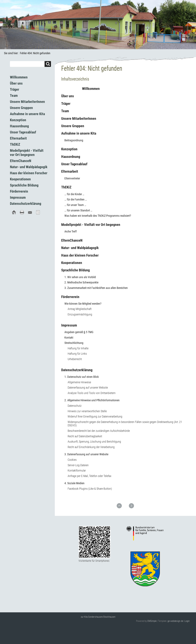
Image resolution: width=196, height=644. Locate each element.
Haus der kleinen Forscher (80, 255)
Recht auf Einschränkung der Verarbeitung (91, 447)
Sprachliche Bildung (75, 270)
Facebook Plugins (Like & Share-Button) (90, 489)
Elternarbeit (70, 171)
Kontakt (69, 338)
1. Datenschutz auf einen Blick (82, 377)
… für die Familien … (76, 199)
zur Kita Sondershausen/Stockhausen (98, 617)
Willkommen (80, 89)
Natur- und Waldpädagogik (80, 248)
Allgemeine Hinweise (79, 382)
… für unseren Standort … (78, 210)
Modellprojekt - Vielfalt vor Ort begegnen (91, 225)
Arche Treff (71, 231)
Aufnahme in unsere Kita (79, 133)
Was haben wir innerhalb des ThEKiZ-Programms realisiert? (98, 216)
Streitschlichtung (74, 343)
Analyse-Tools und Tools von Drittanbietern (92, 393)
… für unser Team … (75, 205)
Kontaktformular (77, 470)
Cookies (72, 460)
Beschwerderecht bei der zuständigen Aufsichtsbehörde (99, 431)
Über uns (68, 96)
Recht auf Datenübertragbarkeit (85, 436)
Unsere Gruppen (73, 126)
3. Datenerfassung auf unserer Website (86, 454)
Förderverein (70, 297)
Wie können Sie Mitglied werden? (83, 304)
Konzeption (69, 149)
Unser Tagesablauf (74, 164)
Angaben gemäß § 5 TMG (79, 332)
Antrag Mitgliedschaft (80, 309)
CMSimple (152, 621)
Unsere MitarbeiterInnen (79, 119)
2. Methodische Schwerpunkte (81, 282)
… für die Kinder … (74, 194)
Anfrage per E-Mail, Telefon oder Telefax (90, 476)
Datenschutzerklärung (77, 370)
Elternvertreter (72, 178)
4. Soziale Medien (74, 483)
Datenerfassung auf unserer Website (88, 388)
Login (187, 621)
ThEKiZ (66, 187)
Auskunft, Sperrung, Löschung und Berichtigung (94, 442)
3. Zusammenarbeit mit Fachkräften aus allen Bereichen (96, 288)
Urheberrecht (75, 359)
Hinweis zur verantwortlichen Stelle (87, 411)
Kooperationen (72, 263)
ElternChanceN (72, 240)
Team (65, 111)
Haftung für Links (77, 354)
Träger (66, 104)
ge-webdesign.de (175, 621)
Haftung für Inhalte (78, 348)
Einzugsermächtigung (80, 314)
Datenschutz (75, 406)
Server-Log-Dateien (78, 465)
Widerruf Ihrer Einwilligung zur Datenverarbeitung (95, 416)
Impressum (69, 325)
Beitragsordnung (74, 140)
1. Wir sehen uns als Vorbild (80, 277)
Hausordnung (71, 157)
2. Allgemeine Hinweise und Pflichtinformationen (92, 400)
